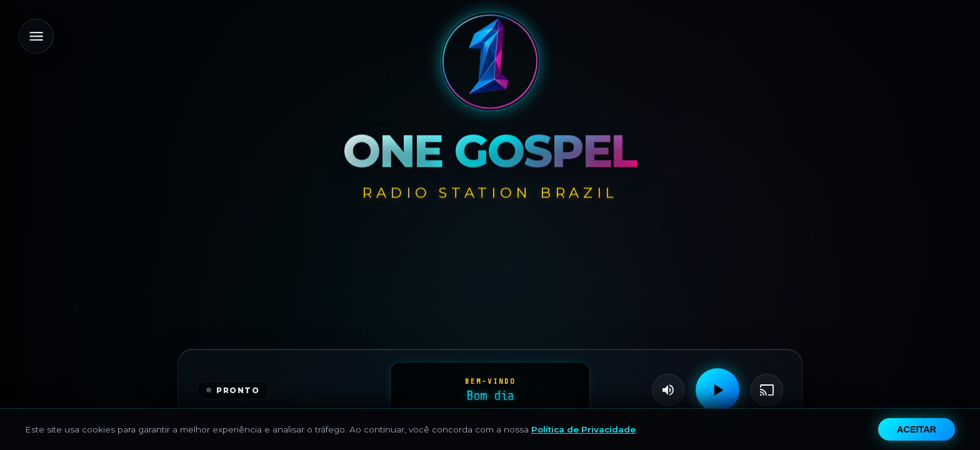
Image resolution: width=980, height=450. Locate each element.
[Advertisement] (490, 296)
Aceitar (917, 429)
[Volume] (668, 390)
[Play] (717, 390)
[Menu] (36, 36)
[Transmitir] (767, 390)
